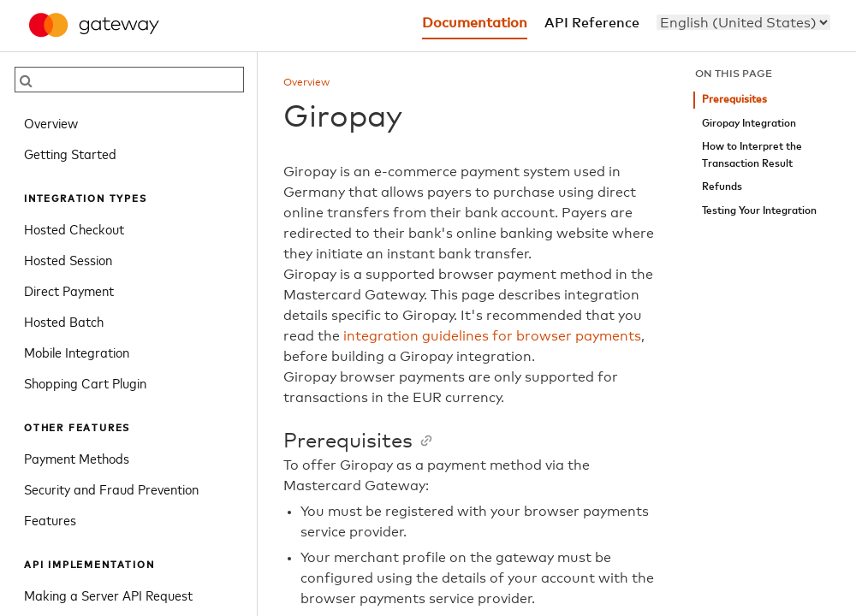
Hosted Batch (64, 321)
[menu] (743, 22)
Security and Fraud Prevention (111, 489)
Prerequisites (734, 100)
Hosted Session (68, 259)
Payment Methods (77, 458)
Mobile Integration (77, 352)
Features (50, 519)
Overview (51, 122)
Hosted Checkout (74, 228)
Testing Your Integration (759, 211)
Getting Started (70, 153)
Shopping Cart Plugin (85, 382)
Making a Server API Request (108, 595)
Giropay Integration (749, 124)
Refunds (722, 187)
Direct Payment (69, 290)
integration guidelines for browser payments (492, 336)
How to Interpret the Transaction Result (752, 155)
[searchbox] (129, 80)
